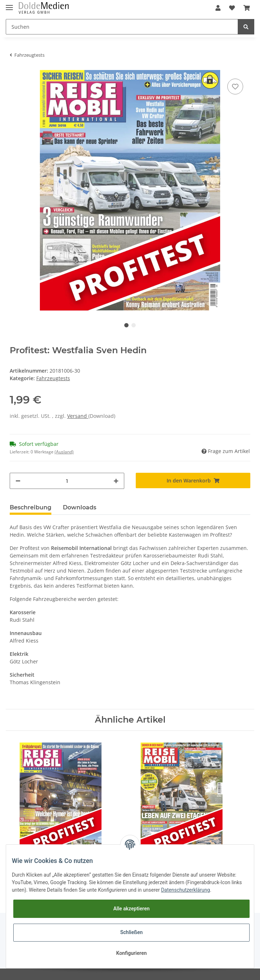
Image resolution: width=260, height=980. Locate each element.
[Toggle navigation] (9, 4)
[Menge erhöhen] (116, 481)
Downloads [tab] (80, 507)
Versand (78, 416)
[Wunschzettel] (232, 8)
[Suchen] (122, 27)
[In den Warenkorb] (193, 480)
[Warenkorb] (247, 8)
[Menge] (67, 481)
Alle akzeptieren (131, 909)
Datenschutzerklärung (185, 890)
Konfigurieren (131, 953)
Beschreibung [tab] (31, 507)
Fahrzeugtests (53, 378)
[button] (218, 8)
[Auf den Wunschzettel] (235, 87)
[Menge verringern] (18, 481)
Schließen (132, 932)
